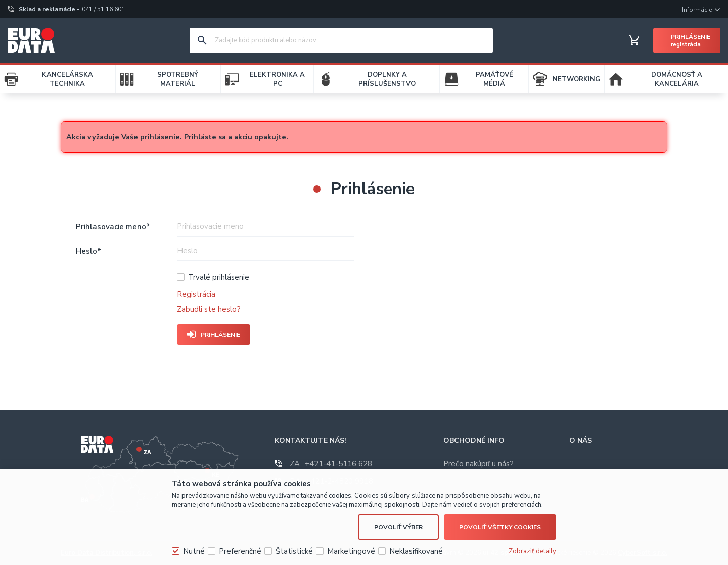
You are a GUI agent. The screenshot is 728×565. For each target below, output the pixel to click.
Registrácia (196, 294)
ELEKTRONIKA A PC (277, 79)
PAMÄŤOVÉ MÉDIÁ (494, 79)
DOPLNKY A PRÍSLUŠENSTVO (387, 79)
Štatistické (294, 551)
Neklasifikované (416, 551)
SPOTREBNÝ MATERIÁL (178, 79)
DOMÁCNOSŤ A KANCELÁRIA (677, 79)
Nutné (194, 551)
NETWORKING (576, 79)
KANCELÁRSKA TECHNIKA (67, 79)
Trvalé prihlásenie (219, 277)
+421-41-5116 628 (331, 464)
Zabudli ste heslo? (209, 309)
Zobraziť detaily (532, 551)
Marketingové (351, 551)
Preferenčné (240, 551)
